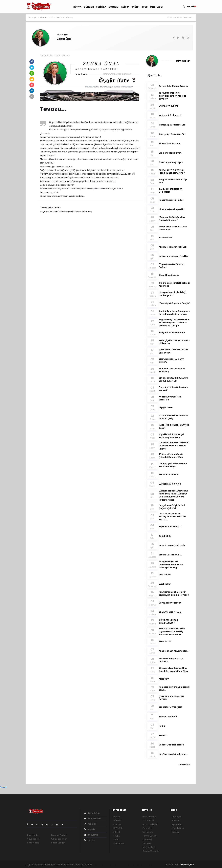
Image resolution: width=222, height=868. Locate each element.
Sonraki (3, 787)
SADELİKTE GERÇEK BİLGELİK (172, 545)
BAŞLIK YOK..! (165, 536)
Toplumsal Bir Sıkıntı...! (170, 527)
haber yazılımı (99, 865)
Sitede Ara (177, 817)
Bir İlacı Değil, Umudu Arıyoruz (174, 86)
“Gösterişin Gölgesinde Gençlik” (174, 303)
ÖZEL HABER (157, 7)
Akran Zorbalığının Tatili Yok (173, 247)
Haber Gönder (58, 843)
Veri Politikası (33, 843)
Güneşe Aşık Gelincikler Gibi (172, 125)
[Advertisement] (13, 57)
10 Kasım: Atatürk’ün (169, 475)
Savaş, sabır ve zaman (170, 603)
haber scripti (125, 865)
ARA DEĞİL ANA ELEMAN (170, 612)
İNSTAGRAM (165, 575)
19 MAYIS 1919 (165, 641)
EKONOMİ (114, 7)
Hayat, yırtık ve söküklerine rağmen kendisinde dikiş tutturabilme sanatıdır (172, 632)
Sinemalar (147, 840)
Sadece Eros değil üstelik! (171, 745)
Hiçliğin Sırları (166, 408)
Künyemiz (91, 835)
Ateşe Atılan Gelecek (169, 275)
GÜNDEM (89, 7)
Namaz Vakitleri (150, 824)
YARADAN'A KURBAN (169, 106)
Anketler (176, 820)
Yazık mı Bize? (166, 238)
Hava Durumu (149, 817)
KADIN (162, 726)
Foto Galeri (92, 813)
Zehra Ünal (56, 18)
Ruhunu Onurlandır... (169, 717)
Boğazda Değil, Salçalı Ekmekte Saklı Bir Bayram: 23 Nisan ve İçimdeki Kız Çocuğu (174, 323)
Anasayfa (33, 18)
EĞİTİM (125, 7)
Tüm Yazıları (183, 61)
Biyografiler (177, 824)
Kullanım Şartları (59, 835)
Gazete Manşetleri (151, 851)
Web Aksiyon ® (187, 865)
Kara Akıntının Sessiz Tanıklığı (174, 256)
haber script (150, 865)
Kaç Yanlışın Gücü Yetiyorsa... (173, 754)
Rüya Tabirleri (178, 828)
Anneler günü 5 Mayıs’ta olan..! (174, 651)
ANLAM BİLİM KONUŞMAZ (171, 707)
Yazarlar (44, 18)
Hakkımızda (33, 835)
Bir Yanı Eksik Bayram (169, 144)
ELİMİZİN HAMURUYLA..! (170, 484)
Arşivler (90, 829)
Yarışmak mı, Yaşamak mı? (172, 333)
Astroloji (175, 832)
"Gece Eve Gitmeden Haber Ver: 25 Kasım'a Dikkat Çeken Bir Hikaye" (174, 446)
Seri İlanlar (147, 843)
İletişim (90, 840)
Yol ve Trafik (148, 820)
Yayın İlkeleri (33, 839)
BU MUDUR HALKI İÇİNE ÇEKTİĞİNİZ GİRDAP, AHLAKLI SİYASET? (172, 96)
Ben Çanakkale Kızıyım (170, 153)
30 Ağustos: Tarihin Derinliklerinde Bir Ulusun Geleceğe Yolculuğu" (171, 565)
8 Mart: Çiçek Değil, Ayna (171, 162)
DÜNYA (77, 7)
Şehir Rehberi (149, 847)
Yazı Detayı (68, 18)
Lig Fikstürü (148, 832)
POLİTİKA (101, 7)
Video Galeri (92, 819)
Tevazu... (163, 735)
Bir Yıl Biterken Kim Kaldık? (172, 209)
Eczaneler (147, 828)
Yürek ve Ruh (165, 584)
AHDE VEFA (164, 679)
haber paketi (112, 865)
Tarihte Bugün (149, 836)
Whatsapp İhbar (59, 839)
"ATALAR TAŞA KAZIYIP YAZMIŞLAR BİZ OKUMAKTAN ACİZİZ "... (172, 517)
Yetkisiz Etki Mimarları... (170, 555)
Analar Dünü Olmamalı (170, 115)
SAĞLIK (135, 7)
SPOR (144, 7)
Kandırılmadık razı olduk (171, 200)
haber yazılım (138, 865)
